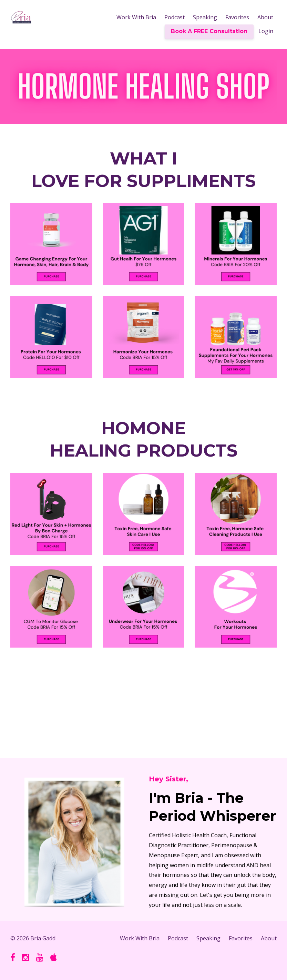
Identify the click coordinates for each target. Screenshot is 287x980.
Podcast (175, 17)
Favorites (237, 17)
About (265, 17)
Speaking (205, 17)
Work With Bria (136, 17)
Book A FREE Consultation (209, 31)
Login (266, 31)
